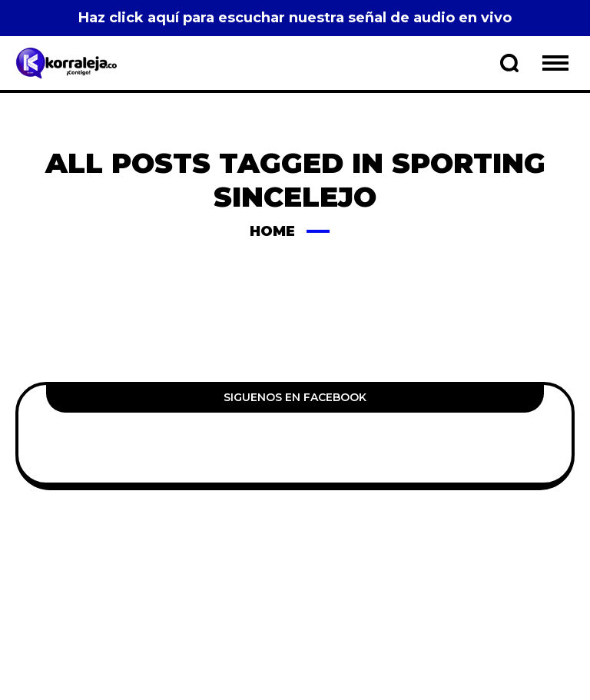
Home (272, 231)
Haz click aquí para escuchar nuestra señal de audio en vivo (295, 18)
